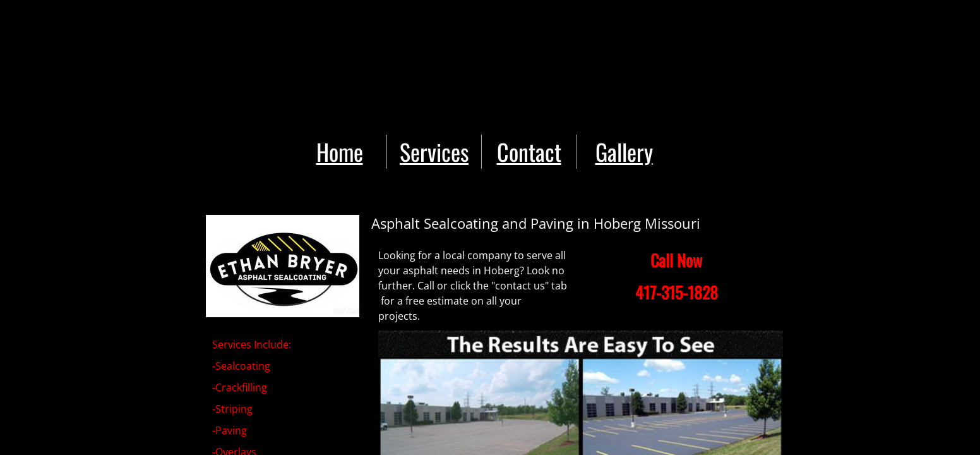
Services (434, 151)
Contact (529, 151)
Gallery (624, 151)
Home (340, 151)
